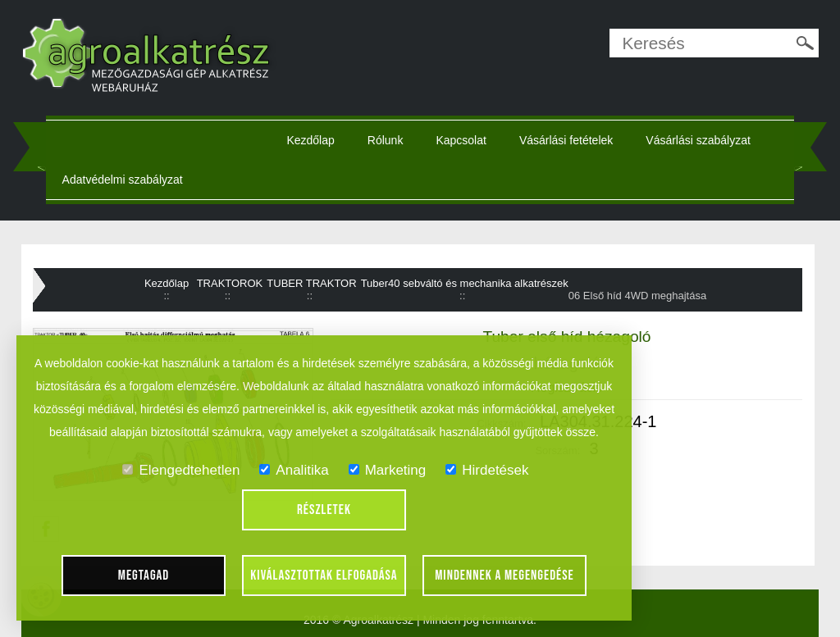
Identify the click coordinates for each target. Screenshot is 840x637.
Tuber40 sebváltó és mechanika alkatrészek (465, 283)
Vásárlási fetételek (566, 140)
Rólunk (386, 140)
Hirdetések (487, 470)
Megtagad (144, 576)
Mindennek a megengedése (504, 576)
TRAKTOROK (230, 283)
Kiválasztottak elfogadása (324, 576)
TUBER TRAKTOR (311, 283)
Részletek (324, 510)
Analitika (294, 470)
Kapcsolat (461, 140)
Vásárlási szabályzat (698, 140)
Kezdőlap (310, 140)
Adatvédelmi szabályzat (123, 180)
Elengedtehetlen (181, 470)
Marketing (388, 470)
